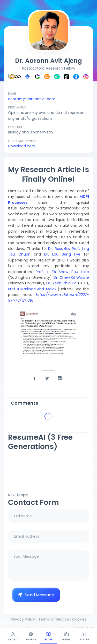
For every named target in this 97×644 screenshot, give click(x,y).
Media (66, 637)
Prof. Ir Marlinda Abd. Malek (32, 289)
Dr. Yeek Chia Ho (61, 283)
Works (31, 637)
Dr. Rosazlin (59, 249)
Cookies (79, 619)
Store (84, 637)
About (13, 637)
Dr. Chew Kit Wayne (71, 277)
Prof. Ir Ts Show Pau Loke (62, 272)
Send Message (36, 595)
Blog (48, 637)
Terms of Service (54, 619)
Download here (22, 146)
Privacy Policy (23, 619)
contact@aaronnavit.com (32, 99)
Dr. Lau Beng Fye (64, 254)
